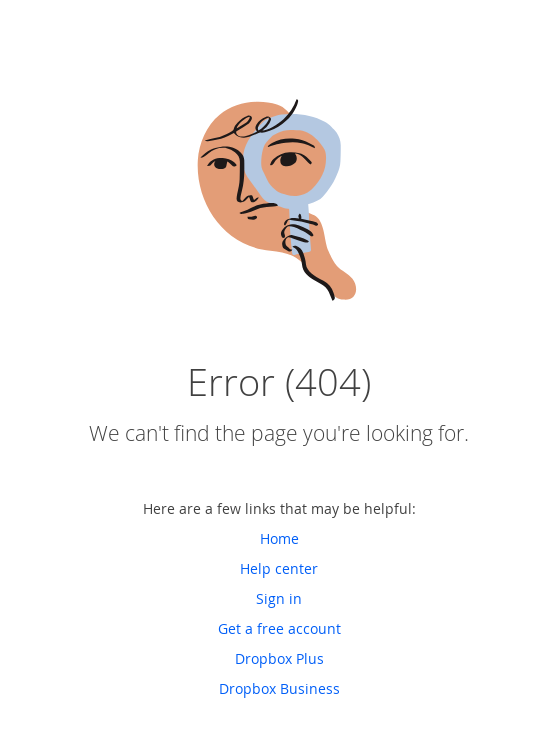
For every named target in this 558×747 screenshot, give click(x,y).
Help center (279, 568)
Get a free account (279, 628)
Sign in (279, 598)
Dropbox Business (279, 688)
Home (279, 538)
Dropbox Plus (279, 658)
